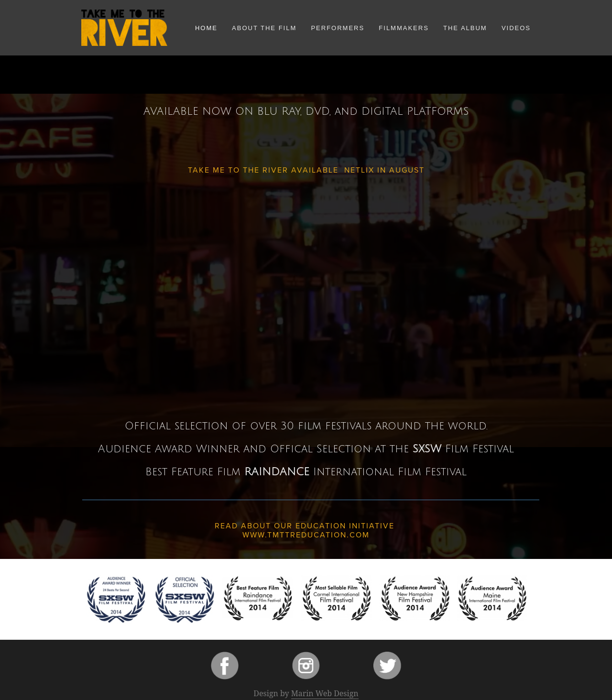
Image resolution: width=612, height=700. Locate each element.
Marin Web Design (325, 693)
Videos (516, 28)
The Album (465, 28)
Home (206, 28)
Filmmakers (404, 28)
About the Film (264, 28)
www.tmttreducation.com (306, 535)
